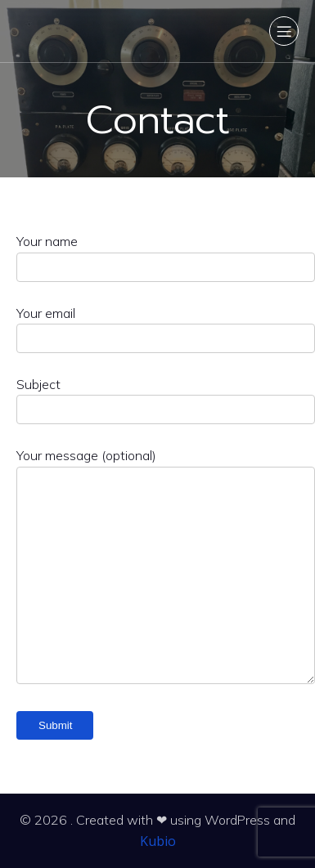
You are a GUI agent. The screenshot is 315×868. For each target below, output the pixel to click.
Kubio (158, 841)
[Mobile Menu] (284, 31)
